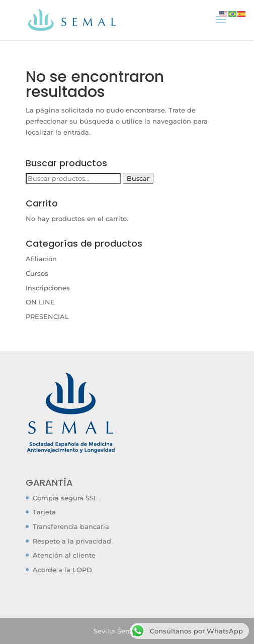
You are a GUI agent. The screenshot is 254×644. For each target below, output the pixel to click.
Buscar (138, 178)
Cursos (37, 273)
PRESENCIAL (47, 316)
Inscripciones (48, 288)
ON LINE (40, 302)
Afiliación (41, 259)
